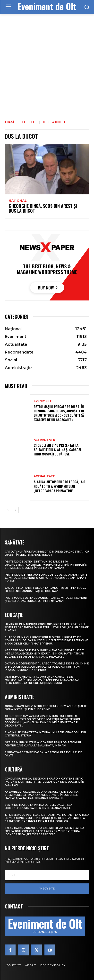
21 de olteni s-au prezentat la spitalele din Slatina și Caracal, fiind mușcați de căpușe (58, 449)
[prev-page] (8, 510)
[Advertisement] (47, 63)
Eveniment (43, 401)
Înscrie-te (47, 889)
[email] (47, 875)
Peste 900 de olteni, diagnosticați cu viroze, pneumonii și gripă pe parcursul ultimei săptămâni (46, 599)
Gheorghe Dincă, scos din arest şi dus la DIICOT (43, 208)
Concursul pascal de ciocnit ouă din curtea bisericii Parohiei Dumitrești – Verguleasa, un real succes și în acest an (45, 782)
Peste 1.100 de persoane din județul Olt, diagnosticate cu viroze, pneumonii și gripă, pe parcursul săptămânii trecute (46, 578)
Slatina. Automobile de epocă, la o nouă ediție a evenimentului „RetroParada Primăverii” (60, 486)
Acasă (10, 122)
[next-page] (16, 510)
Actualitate (44, 440)
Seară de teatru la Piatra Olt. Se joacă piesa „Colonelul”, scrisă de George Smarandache (38, 807)
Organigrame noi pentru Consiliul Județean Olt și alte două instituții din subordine (46, 708)
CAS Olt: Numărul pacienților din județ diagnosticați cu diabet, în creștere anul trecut (47, 553)
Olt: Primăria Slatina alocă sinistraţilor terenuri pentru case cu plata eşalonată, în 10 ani (43, 744)
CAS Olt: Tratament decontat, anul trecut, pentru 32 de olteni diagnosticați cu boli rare (46, 590)
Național (18, 201)
